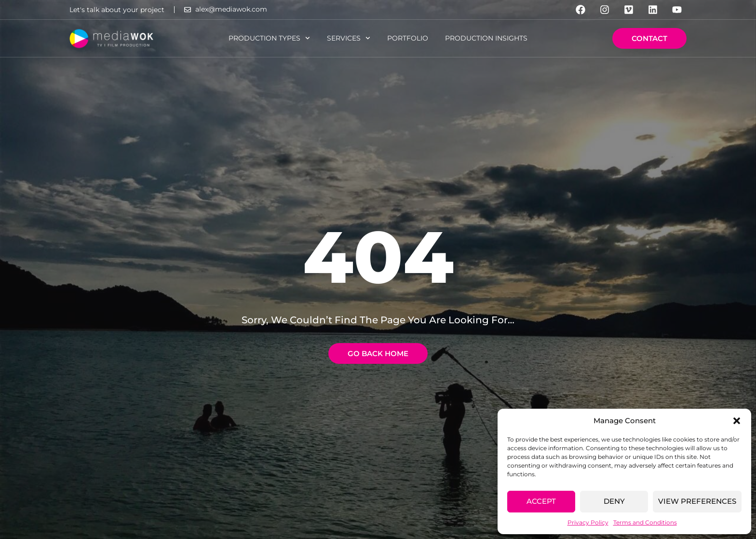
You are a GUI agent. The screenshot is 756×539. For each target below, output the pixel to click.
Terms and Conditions (645, 522)
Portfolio (408, 38)
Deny (614, 501)
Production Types (269, 38)
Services (349, 38)
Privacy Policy (588, 522)
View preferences (697, 501)
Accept (541, 501)
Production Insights (486, 38)
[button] (737, 421)
